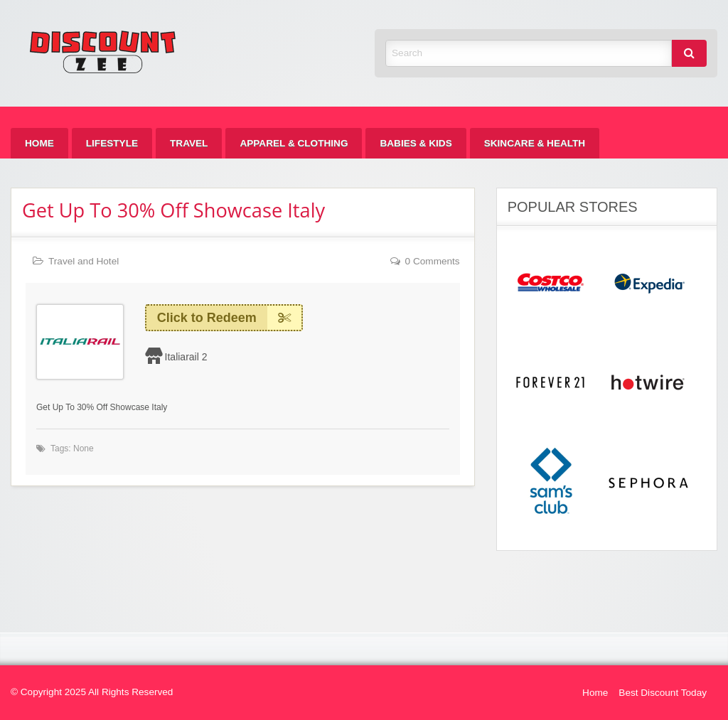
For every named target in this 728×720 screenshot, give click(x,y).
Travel (189, 143)
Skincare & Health (535, 143)
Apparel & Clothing (294, 143)
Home (39, 143)
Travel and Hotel (84, 261)
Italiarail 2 (186, 357)
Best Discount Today (663, 693)
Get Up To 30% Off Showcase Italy (173, 210)
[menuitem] (39, 143)
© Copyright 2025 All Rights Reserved (92, 692)
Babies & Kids (416, 143)
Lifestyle (112, 143)
